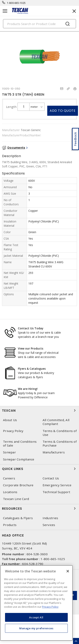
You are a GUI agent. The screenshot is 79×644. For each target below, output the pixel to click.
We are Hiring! (28, 389)
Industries (50, 518)
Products (10, 525)
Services (49, 525)
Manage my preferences (36, 628)
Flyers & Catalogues (32, 369)
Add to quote (63, 111)
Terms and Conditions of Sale (20, 444)
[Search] (39, 24)
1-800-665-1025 (16, 3)
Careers (9, 478)
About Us (10, 420)
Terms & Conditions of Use (60, 433)
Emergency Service (57, 485)
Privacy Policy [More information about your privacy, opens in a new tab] (50, 607)
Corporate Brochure (18, 485)
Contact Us (51, 478)
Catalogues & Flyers (18, 518)
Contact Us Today (31, 328)
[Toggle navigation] (5, 11)
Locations (10, 492)
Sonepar (9, 452)
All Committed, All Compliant (56, 422)
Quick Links (39, 469)
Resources (39, 508)
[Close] (68, 571)
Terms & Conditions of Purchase (60, 444)
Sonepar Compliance (19, 459)
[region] (36, 603)
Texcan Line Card (16, 499)
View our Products (31, 348)
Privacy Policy (13, 431)
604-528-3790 (33, 564)
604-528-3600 (37, 554)
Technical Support (56, 492)
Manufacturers (54, 452)
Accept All (36, 617)
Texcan (39, 410)
